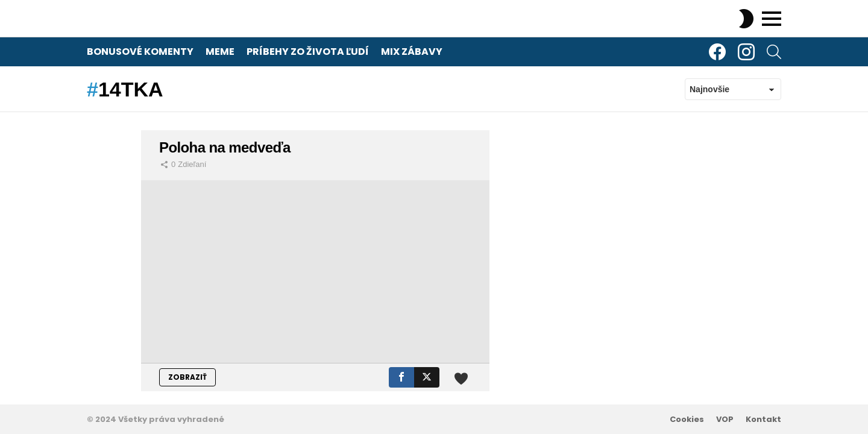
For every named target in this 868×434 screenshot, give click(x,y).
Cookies (687, 420)
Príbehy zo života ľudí (308, 52)
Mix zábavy (412, 52)
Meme (220, 52)
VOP (725, 420)
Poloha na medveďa (225, 147)
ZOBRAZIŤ (187, 377)
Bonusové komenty (140, 52)
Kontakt (763, 420)
